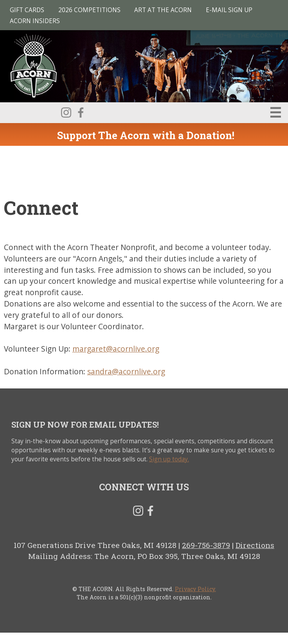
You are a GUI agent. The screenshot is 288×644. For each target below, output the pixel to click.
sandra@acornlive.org (126, 371)
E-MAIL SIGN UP (229, 10)
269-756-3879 (206, 545)
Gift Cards (27, 10)
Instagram (66, 112)
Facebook (81, 112)
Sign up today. (169, 459)
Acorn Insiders (35, 21)
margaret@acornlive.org (116, 349)
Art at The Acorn (163, 10)
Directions (255, 545)
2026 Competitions (89, 10)
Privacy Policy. (195, 589)
